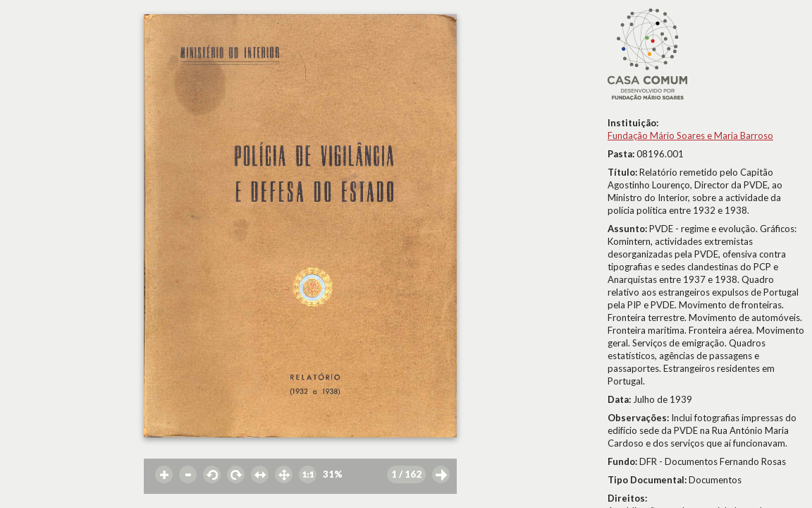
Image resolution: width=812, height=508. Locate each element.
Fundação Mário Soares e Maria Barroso (690, 135)
